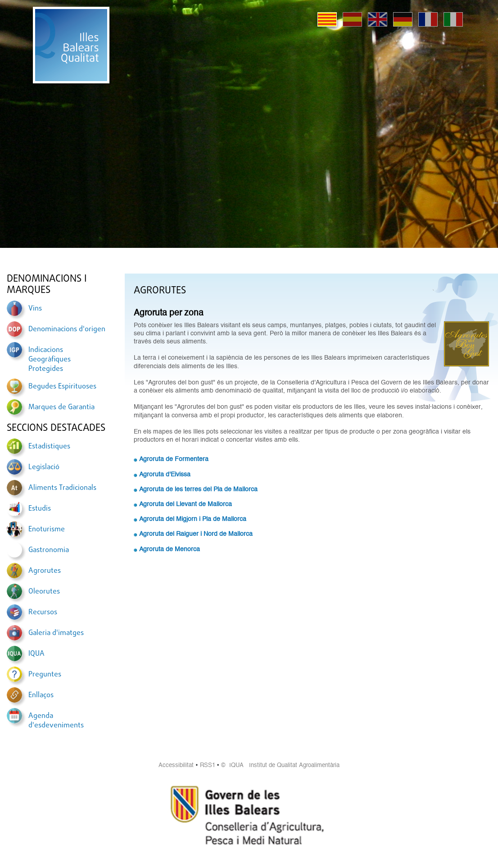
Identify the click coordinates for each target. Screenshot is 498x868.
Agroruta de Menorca (170, 549)
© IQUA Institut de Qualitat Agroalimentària (280, 765)
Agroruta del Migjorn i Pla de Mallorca (193, 519)
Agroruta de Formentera (174, 459)
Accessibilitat (176, 765)
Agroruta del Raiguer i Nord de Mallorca (196, 534)
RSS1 (208, 765)
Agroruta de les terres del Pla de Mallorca (198, 489)
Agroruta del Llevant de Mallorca (186, 504)
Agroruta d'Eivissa (165, 475)
